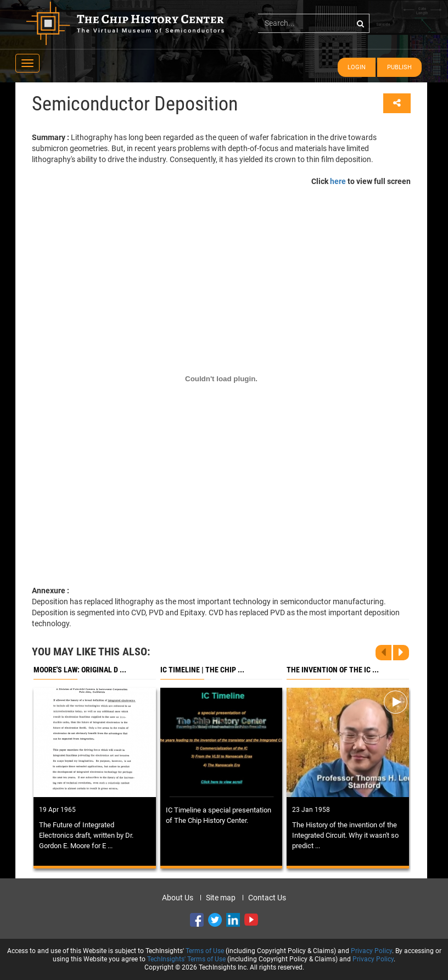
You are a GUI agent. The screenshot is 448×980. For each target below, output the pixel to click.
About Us (178, 898)
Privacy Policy (371, 951)
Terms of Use (205, 951)
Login (357, 67)
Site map (221, 898)
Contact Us (267, 898)
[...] (314, 23)
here (338, 181)
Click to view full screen (361, 181)
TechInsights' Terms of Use (186, 959)
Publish (399, 67)
